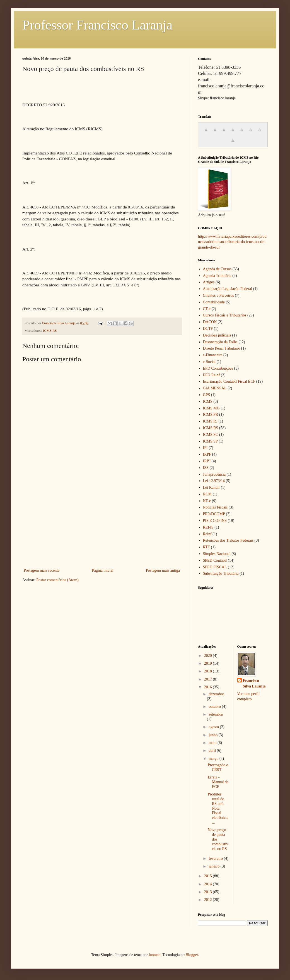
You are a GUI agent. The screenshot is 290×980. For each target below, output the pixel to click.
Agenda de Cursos (217, 269)
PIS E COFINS (215, 521)
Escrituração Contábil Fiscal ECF (229, 381)
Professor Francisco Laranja (97, 25)
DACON (210, 322)
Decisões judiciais (217, 335)
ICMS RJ (210, 421)
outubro (215, 707)
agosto (214, 727)
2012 (209, 900)
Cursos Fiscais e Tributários (225, 315)
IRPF (207, 454)
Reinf (207, 534)
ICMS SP (210, 441)
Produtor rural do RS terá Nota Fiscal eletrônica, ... (218, 808)
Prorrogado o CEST (218, 767)
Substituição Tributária (221, 573)
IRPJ (207, 461)
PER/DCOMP (214, 514)
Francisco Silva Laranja (254, 683)
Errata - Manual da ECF (218, 782)
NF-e (207, 501)
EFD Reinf (212, 375)
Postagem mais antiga (163, 570)
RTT (207, 547)
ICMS (208, 401)
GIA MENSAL (215, 388)
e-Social (209, 362)
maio (213, 743)
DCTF (208, 329)
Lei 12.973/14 (214, 481)
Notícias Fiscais (215, 507)
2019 (209, 663)
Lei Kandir (212, 487)
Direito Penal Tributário (222, 348)
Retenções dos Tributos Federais (228, 540)
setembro (216, 714)
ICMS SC (211, 435)
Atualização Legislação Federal (228, 289)
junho (213, 735)
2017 (209, 679)
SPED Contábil (215, 560)
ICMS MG (211, 408)
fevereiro (216, 859)
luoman (155, 955)
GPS (207, 395)
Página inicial (103, 570)
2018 (209, 671)
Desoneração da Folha (220, 342)
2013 (209, 892)
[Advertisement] (102, 525)
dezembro (216, 694)
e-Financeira (213, 355)
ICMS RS (50, 331)
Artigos (209, 282)
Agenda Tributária (217, 276)
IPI (205, 448)
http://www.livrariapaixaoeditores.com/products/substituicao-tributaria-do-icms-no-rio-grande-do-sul (232, 242)
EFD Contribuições (218, 368)
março (214, 759)
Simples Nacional (217, 554)
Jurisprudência (214, 474)
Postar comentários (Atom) (57, 580)
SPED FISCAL (215, 567)
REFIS (208, 527)
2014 (209, 884)
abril (213, 751)
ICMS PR (211, 415)
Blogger (192, 955)
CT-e (207, 309)
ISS (206, 468)
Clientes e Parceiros (218, 295)
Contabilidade (214, 302)
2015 (209, 876)
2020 (209, 656)
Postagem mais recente (42, 570)
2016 (209, 687)
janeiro (214, 866)
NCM (207, 494)
